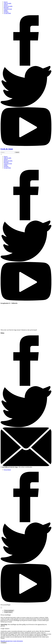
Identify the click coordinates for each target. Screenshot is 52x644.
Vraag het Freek (8, 9)
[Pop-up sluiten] (1, 608)
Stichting (6, 12)
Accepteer (4, 643)
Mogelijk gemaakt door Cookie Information (12, 641)
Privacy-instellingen (9, 611)
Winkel (6, 10)
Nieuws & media (8, 6)
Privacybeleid (7, 470)
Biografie (6, 8)
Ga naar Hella (7, 13)
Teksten (6, 5)
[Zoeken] (17, 152)
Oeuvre (6, 2)
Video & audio (8, 3)
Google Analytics (8, 612)
